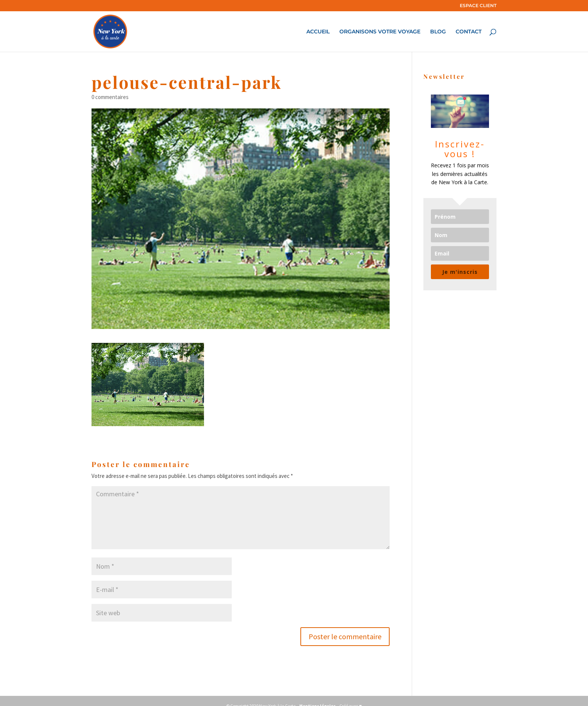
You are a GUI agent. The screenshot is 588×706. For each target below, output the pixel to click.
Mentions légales (317, 696)
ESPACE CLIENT (478, 6)
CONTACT (469, 32)
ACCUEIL (318, 32)
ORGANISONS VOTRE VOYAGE (380, 32)
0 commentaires (110, 87)
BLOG (438, 32)
